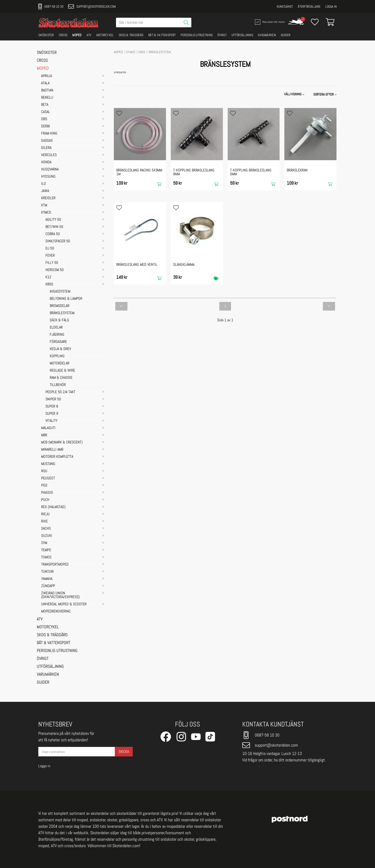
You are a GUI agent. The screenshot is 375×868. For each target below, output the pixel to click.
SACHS (46, 529)
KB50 (49, 284)
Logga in (331, 6)
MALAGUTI (48, 428)
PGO (44, 486)
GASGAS (47, 141)
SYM (44, 543)
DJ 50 (50, 249)
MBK (44, 435)
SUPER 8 (52, 407)
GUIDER (286, 35)
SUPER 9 (52, 414)
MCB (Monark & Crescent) (62, 443)
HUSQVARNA (50, 170)
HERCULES (49, 155)
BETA (45, 105)
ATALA (45, 83)
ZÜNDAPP (48, 586)
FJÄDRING (57, 335)
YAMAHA (47, 579)
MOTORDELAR (60, 363)
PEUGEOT (48, 478)
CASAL (46, 112)
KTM (44, 205)
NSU (44, 471)
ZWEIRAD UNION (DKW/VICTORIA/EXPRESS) (60, 595)
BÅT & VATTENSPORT (162, 35)
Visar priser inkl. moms (269, 22)
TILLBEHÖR (58, 385)
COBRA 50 (53, 234)
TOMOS (46, 557)
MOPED (77, 35)
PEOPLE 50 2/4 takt (60, 392)
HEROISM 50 (55, 270)
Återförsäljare (309, 6)
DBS (44, 119)
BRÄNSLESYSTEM (62, 313)
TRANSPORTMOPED (55, 565)
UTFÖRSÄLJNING (242, 35)
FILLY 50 (52, 263)
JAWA (45, 191)
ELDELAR (56, 328)
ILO (44, 184)
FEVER (50, 256)
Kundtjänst (285, 6)
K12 (48, 277)
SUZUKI (47, 536)
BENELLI (47, 98)
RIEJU (45, 514)
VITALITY (51, 421)
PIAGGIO (47, 493)
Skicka (124, 752)
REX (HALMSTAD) (53, 507)
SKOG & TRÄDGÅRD (131, 35)
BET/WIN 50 (54, 227)
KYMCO (46, 213)
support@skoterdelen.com (92, 6)
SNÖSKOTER (46, 35)
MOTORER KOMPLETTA (57, 457)
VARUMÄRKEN (267, 35)
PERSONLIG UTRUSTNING (197, 35)
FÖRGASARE (58, 342)
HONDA (46, 162)
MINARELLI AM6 (52, 450)
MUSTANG (48, 464)
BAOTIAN (47, 91)
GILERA (46, 148)
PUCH (45, 500)
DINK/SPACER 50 (58, 241)
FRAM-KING (49, 134)
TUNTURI (47, 572)
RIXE (44, 522)
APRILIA (47, 76)
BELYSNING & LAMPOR (66, 299)
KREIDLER (48, 198)
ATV (89, 35)
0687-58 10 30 (51, 6)
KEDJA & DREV (60, 349)
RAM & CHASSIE (61, 378)
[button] (325, 94)
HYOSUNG (48, 177)
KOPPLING (57, 356)
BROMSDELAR (60, 306)
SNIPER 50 (53, 399)
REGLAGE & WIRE (62, 371)
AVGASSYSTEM (60, 292)
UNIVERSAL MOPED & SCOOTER (64, 604)
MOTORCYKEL (105, 35)
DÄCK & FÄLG (59, 320)
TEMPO (46, 550)
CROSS (63, 35)
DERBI (46, 126)
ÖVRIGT (222, 35)
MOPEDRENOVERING (56, 612)
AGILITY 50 (53, 220)
